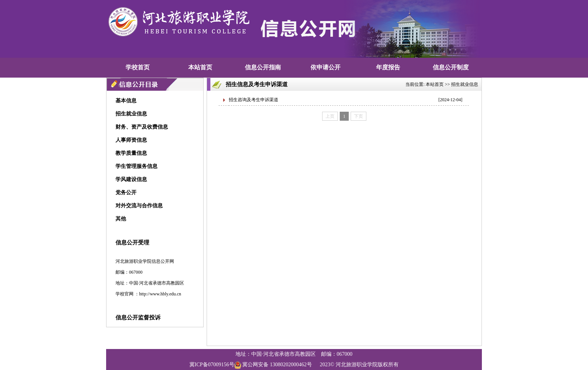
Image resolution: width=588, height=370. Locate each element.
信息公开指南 (263, 67)
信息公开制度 (451, 67)
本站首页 (200, 67)
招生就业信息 (465, 84)
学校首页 (138, 67)
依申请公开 (325, 67)
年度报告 (388, 67)
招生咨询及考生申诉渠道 (253, 100)
